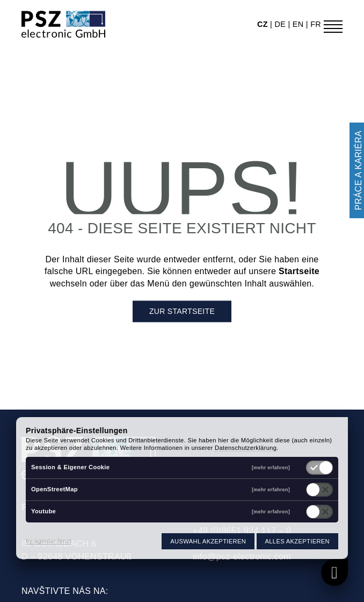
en (299, 24)
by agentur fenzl (49, 541)
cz (264, 24)
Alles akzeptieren (297, 541)
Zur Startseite (182, 312)
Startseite (299, 272)
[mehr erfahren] (271, 468)
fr (316, 24)
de (281, 24)
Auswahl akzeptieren (208, 541)
